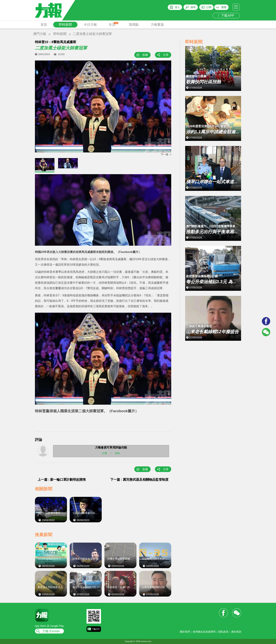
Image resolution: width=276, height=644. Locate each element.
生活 (114, 24)
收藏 (145, 55)
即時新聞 (65, 25)
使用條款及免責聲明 (204, 632)
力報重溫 (157, 25)
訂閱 (209, 7)
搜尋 (193, 7)
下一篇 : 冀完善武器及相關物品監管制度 (139, 480)
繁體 (224, 7)
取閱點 (134, 25)
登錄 (117, 453)
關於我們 (185, 632)
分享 (166, 55)
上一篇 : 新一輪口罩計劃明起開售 (62, 480)
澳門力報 (40, 34)
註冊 (105, 453)
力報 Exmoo (51, 631)
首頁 (44, 25)
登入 (177, 7)
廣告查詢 (236, 632)
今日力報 (90, 25)
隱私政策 (223, 632)
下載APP (226, 16)
